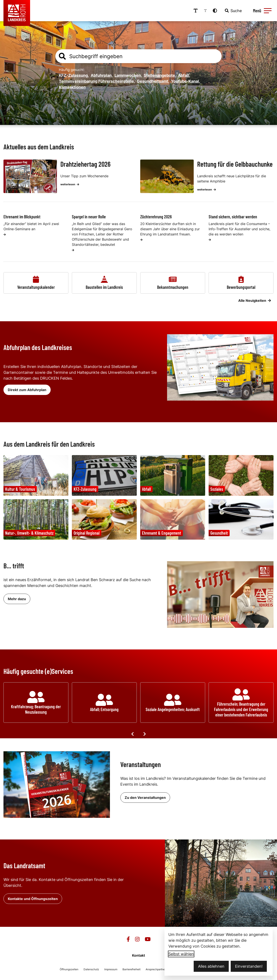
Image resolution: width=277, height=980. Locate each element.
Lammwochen (128, 75)
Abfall (184, 75)
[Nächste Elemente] (145, 734)
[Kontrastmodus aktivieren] (215, 11)
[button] (268, 11)
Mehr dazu (17, 599)
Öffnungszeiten (69, 969)
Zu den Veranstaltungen (145, 798)
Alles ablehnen (211, 966)
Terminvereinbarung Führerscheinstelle (97, 81)
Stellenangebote (160, 75)
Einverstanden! (249, 966)
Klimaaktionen (72, 87)
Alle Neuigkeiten (255, 301)
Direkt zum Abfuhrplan (27, 390)
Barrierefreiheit (131, 969)
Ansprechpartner (156, 969)
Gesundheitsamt (153, 81)
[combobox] (233, 11)
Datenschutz (91, 969)
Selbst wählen (181, 954)
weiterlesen (70, 184)
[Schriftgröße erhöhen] (196, 11)
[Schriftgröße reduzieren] (205, 11)
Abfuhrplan (102, 75)
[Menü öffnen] (262, 11)
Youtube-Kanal (185, 81)
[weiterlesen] (5, 235)
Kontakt (138, 955)
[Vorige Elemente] (132, 734)
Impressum (111, 969)
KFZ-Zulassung (74, 75)
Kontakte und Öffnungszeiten (33, 899)
